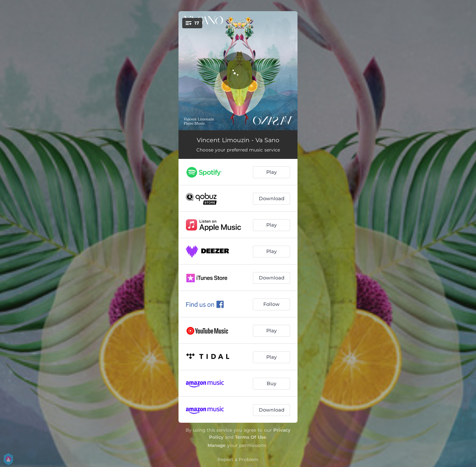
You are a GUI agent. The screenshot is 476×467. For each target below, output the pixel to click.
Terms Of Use (251, 437)
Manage (217, 445)
